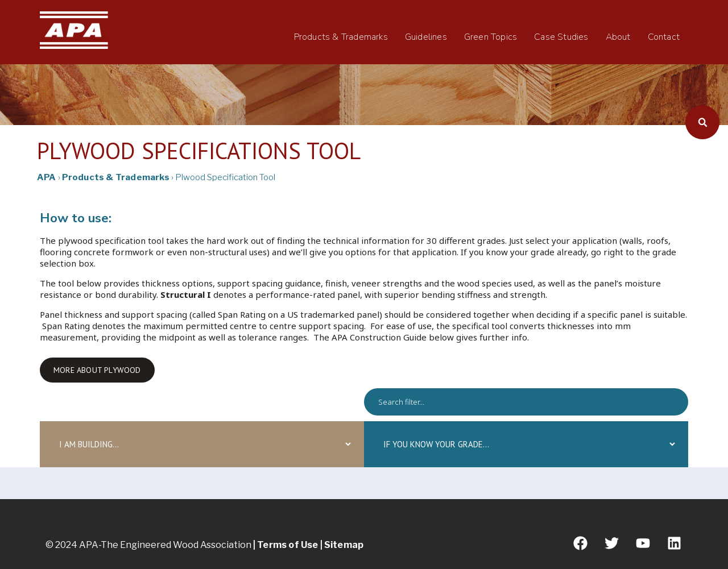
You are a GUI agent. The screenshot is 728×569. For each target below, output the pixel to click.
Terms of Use (288, 545)
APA (47, 177)
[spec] (526, 402)
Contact (664, 37)
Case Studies (561, 37)
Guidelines (426, 37)
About (618, 37)
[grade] (526, 444)
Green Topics (491, 37)
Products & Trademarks (341, 37)
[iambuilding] (202, 444)
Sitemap (344, 545)
